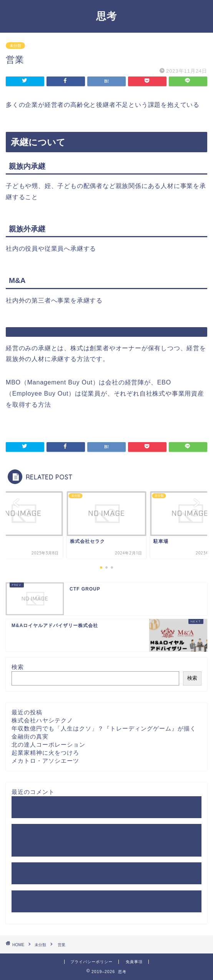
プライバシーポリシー (92, 962)
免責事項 (134, 962)
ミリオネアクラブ (36, 901)
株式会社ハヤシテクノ (42, 720)
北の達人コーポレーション (48, 745)
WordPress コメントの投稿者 (100, 807)
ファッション (30, 807)
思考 (106, 16)
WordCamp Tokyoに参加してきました (65, 835)
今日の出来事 (30, 873)
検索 (18, 667)
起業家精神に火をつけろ (45, 753)
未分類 (15, 46)
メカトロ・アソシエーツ (45, 761)
